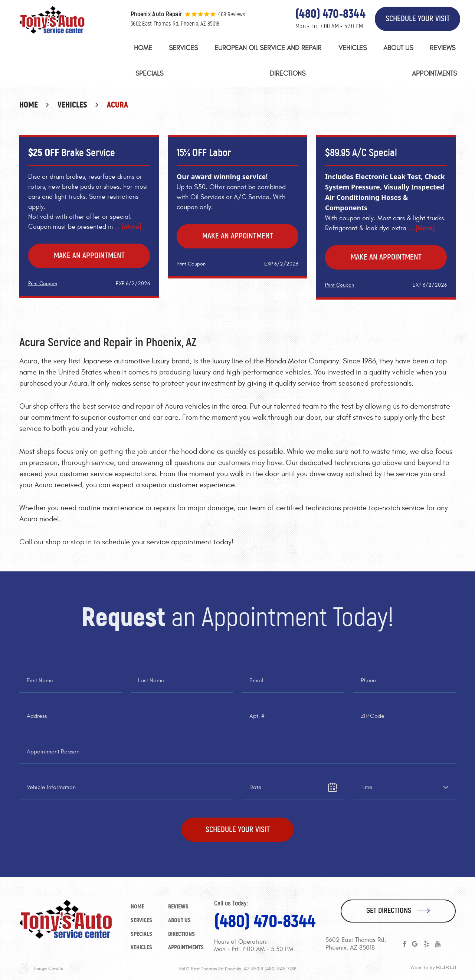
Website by (433, 968)
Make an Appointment (89, 255)
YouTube (438, 944)
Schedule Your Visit (418, 19)
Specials (149, 74)
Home (143, 48)
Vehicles (353, 48)
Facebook (404, 944)
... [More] (128, 227)
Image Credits (48, 969)
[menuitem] (143, 50)
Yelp (426, 944)
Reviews (443, 48)
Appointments (434, 74)
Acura (117, 105)
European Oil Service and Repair (268, 48)
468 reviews (232, 14)
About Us (398, 48)
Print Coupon (43, 283)
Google (415, 944)
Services (183, 48)
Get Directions (389, 910)
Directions (288, 74)
